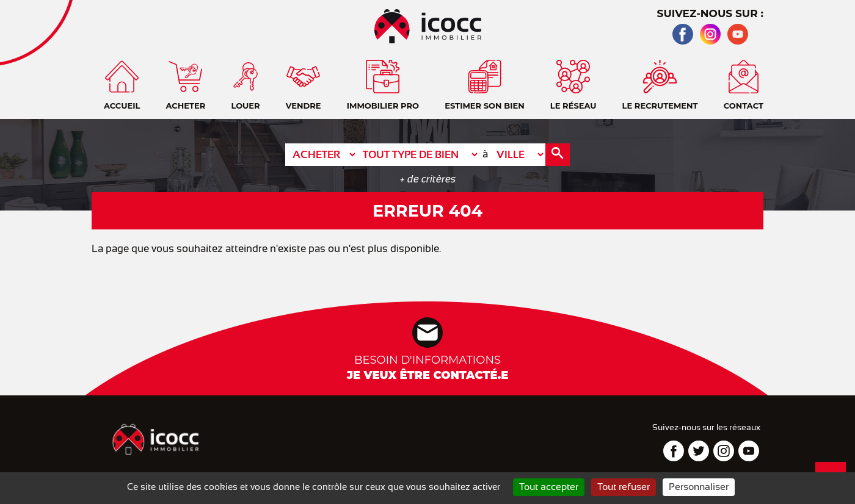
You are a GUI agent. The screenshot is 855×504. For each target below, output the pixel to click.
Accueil (834, 55)
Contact (834, 85)
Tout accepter (549, 487)
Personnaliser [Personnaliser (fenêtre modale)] (699, 487)
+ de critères (428, 179)
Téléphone (834, 116)
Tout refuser (624, 487)
